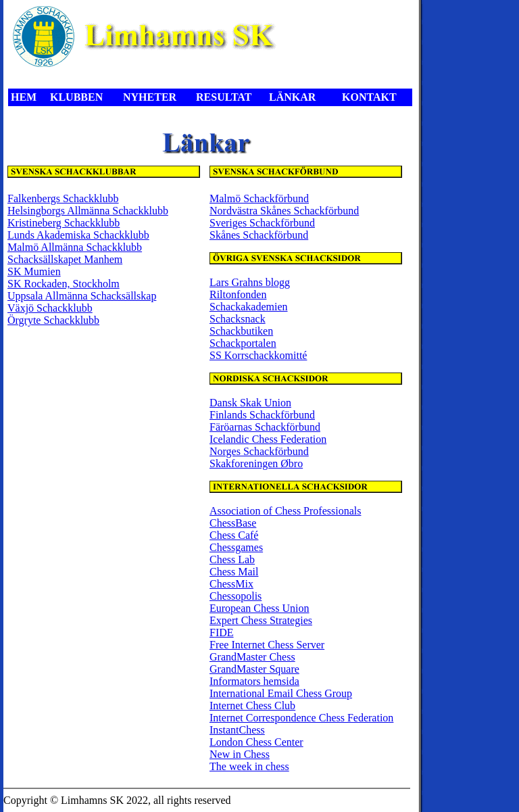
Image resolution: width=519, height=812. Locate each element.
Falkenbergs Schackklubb (63, 198)
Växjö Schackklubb (50, 308)
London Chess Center (256, 742)
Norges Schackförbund (259, 451)
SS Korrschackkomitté (258, 355)
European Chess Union (259, 608)
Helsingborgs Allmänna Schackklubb (88, 211)
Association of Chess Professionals (285, 511)
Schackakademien (249, 307)
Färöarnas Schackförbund (265, 427)
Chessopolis (236, 596)
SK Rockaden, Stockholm (64, 284)
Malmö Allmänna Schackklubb (75, 247)
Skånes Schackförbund (259, 235)
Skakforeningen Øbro (256, 463)
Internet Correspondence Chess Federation (301, 718)
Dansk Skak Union (250, 403)
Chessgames (236, 547)
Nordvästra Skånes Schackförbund (284, 211)
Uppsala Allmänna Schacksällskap (82, 296)
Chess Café (234, 535)
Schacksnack (238, 319)
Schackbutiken (241, 331)
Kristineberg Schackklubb (64, 223)
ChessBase (233, 523)
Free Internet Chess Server (267, 645)
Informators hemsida (254, 681)
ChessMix (231, 584)
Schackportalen (243, 343)
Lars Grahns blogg (250, 282)
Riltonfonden (238, 294)
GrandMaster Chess (252, 657)
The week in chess (249, 766)
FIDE (222, 632)
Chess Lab (232, 559)
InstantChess (237, 730)
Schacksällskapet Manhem (65, 259)
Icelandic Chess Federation (268, 439)
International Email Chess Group (281, 693)
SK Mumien (34, 271)
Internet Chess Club (252, 706)
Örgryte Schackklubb (53, 320)
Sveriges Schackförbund (262, 223)
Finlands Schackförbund (262, 415)
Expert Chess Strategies (261, 620)
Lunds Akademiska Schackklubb (78, 235)
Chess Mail (234, 572)
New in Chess (240, 754)
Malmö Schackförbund (259, 198)
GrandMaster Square (254, 669)
